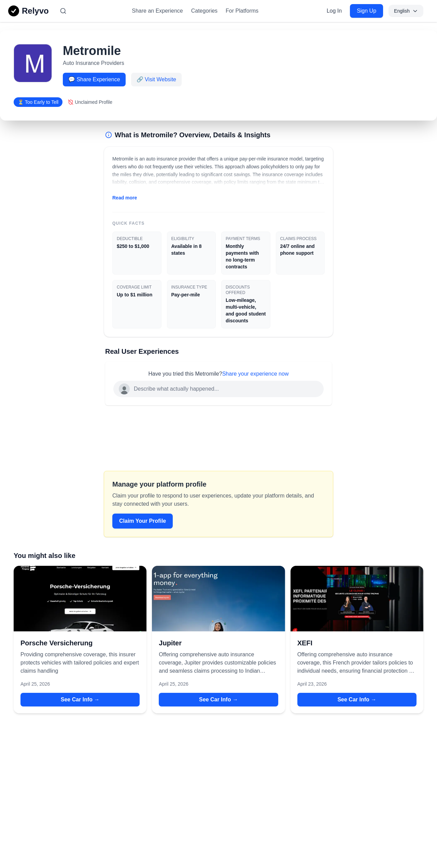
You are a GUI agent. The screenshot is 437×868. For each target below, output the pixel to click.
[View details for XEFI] (357, 599)
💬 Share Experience (94, 79)
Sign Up (366, 11)
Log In (334, 11)
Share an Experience (157, 11)
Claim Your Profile (143, 521)
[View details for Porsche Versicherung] (80, 599)
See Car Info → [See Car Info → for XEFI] (357, 699)
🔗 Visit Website (156, 79)
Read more (125, 198)
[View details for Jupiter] (218, 599)
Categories (204, 11)
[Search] (63, 11)
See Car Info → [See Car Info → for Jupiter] (218, 699)
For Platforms (242, 11)
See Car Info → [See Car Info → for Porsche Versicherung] (80, 699)
